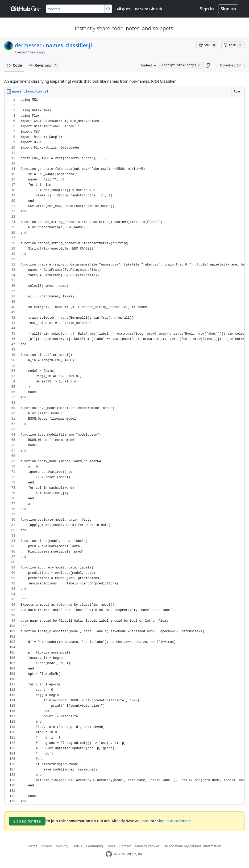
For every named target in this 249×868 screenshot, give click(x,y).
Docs (111, 846)
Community (95, 846)
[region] (124, 451)
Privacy (47, 846)
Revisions (44, 65)
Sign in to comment (174, 821)
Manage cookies (147, 846)
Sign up (228, 9)
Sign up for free (27, 821)
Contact (125, 846)
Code (14, 65)
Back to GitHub (148, 9)
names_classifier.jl (69, 45)
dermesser (28, 45)
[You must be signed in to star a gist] (208, 45)
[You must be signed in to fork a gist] (233, 45)
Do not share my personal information (193, 846)
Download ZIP (231, 65)
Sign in (207, 9)
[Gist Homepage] (26, 9)
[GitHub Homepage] (109, 854)
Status (77, 846)
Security (62, 846)
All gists (124, 9)
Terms (33, 846)
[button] (208, 65)
